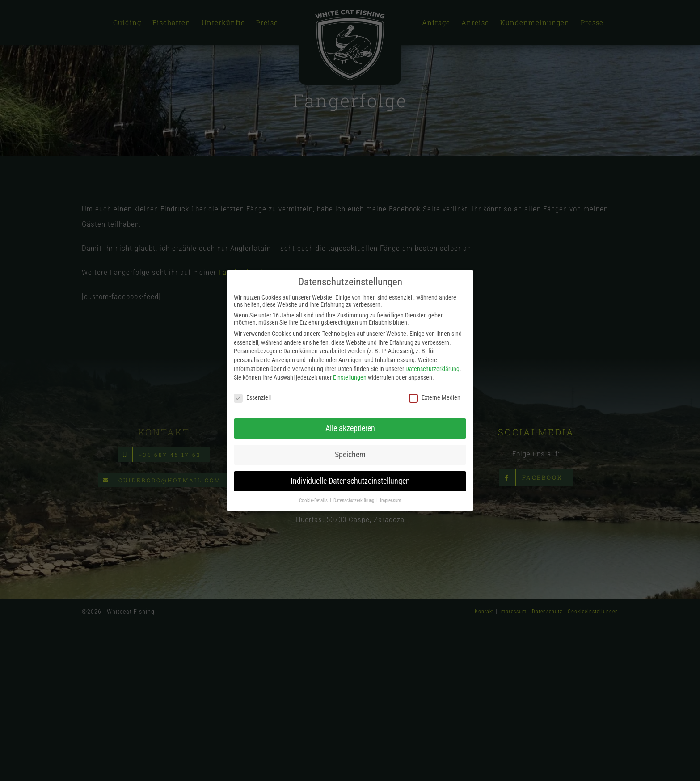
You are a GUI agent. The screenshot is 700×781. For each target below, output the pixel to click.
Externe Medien (435, 397)
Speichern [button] (350, 454)
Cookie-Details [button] (314, 500)
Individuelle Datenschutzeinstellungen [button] (350, 480)
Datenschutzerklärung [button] (354, 500)
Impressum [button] (390, 500)
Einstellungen (350, 377)
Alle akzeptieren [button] (350, 427)
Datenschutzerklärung (432, 368)
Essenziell (252, 397)
